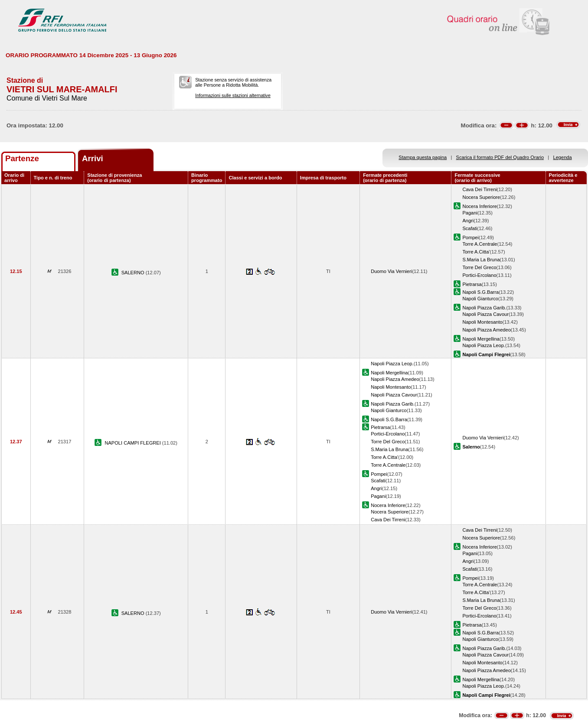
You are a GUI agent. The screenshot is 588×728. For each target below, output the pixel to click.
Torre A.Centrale (480, 244)
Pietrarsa (472, 284)
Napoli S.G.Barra (480, 292)
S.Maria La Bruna (481, 260)
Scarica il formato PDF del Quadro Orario (500, 157)
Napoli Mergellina (481, 339)
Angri (468, 221)
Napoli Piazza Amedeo (486, 330)
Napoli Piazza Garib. (484, 308)
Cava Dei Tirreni (479, 189)
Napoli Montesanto (482, 322)
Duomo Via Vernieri (391, 271)
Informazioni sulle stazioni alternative (233, 95)
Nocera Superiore (481, 197)
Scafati (470, 228)
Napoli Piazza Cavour (485, 314)
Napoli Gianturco (480, 299)
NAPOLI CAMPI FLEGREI (133, 443)
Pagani (470, 213)
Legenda (563, 157)
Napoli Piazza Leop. (484, 345)
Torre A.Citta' (476, 252)
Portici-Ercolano (479, 275)
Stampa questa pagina (423, 157)
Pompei (470, 237)
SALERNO (134, 273)
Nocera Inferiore (479, 206)
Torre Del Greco (479, 267)
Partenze (22, 158)
